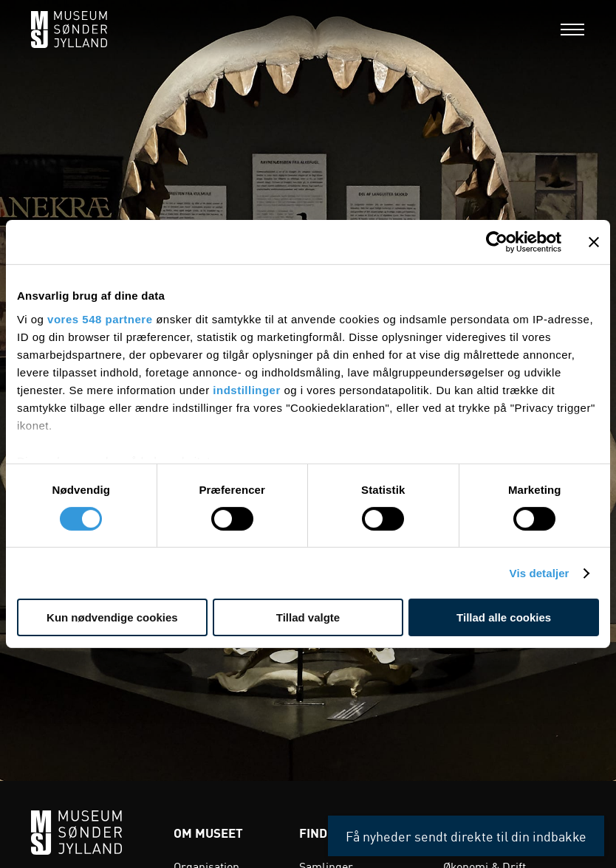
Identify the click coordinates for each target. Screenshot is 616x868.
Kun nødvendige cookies (112, 617)
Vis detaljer (540, 573)
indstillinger (247, 389)
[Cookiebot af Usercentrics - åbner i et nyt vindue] (497, 242)
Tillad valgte (308, 617)
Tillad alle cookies (504, 617)
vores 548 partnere (100, 318)
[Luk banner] (594, 242)
